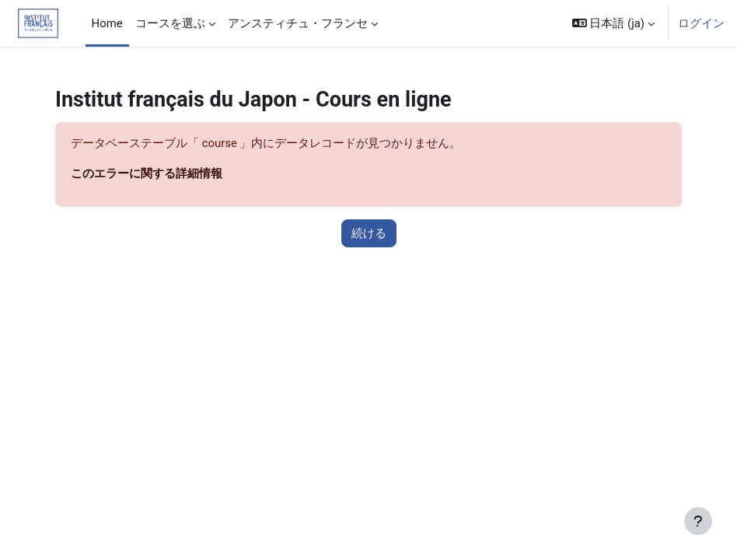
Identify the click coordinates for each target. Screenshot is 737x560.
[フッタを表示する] (698, 521)
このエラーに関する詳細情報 (147, 173)
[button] (613, 23)
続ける (369, 233)
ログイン (701, 23)
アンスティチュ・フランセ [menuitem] (298, 23)
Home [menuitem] (107, 23)
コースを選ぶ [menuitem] (170, 23)
